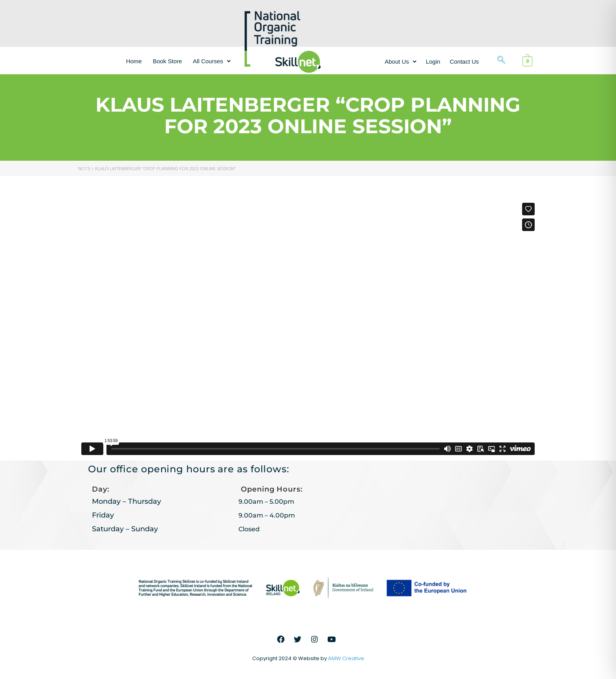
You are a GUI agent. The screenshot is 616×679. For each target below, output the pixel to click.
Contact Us (464, 61)
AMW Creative (346, 658)
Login (433, 61)
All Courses (212, 61)
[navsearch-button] (501, 61)
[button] (212, 61)
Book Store (167, 61)
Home (134, 61)
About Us (401, 61)
